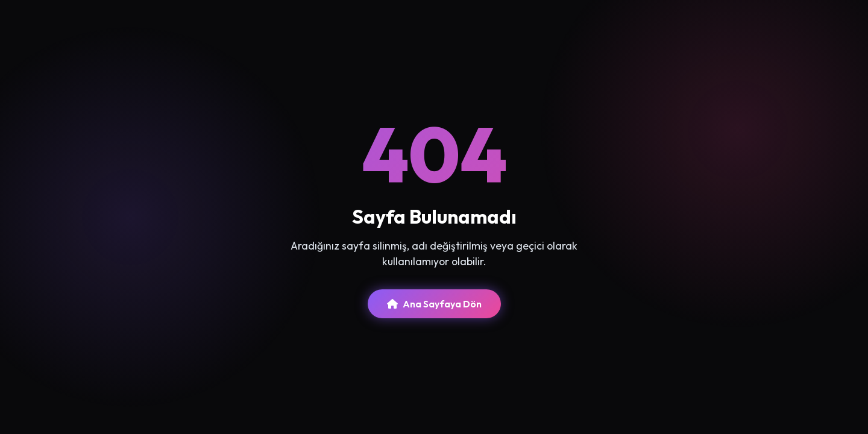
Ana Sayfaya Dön (434, 304)
